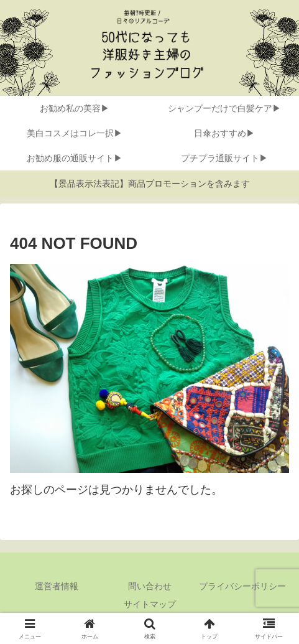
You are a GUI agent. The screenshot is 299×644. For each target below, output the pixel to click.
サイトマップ (150, 604)
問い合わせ (150, 586)
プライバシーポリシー (242, 586)
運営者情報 (57, 586)
